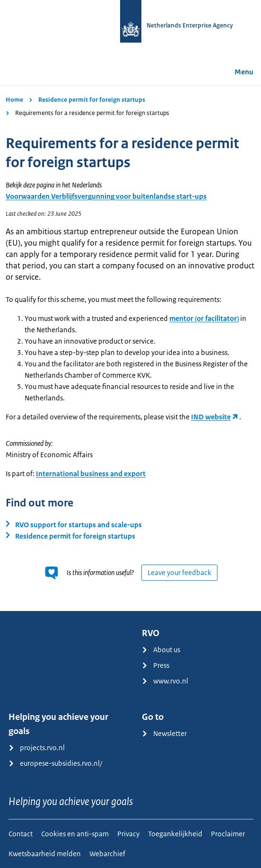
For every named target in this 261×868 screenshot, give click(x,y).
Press (156, 665)
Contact (21, 834)
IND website (211, 417)
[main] (130, 348)
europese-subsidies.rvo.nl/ (55, 763)
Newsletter (164, 733)
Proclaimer (228, 834)
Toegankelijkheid (175, 834)
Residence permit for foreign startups (92, 100)
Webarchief (107, 854)
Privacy (128, 834)
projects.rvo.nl (37, 748)
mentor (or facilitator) (204, 318)
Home (14, 100)
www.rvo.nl (165, 681)
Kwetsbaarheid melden (45, 854)
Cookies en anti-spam (75, 834)
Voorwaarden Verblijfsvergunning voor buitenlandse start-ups (106, 196)
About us (161, 650)
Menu (237, 72)
